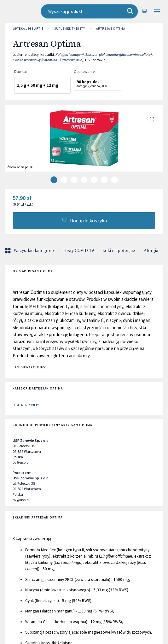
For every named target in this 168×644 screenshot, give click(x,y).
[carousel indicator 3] (74, 180)
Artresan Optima (111, 29)
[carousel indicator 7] (114, 180)
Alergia (151, 251)
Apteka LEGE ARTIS (28, 29)
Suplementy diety (70, 29)
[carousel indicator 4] (84, 180)
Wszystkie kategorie (30, 251)
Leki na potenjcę (119, 251)
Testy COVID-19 (78, 251)
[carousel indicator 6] (104, 180)
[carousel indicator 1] (54, 180)
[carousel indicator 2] (64, 180)
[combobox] (89, 11)
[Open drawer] (157, 12)
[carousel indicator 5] (94, 180)
